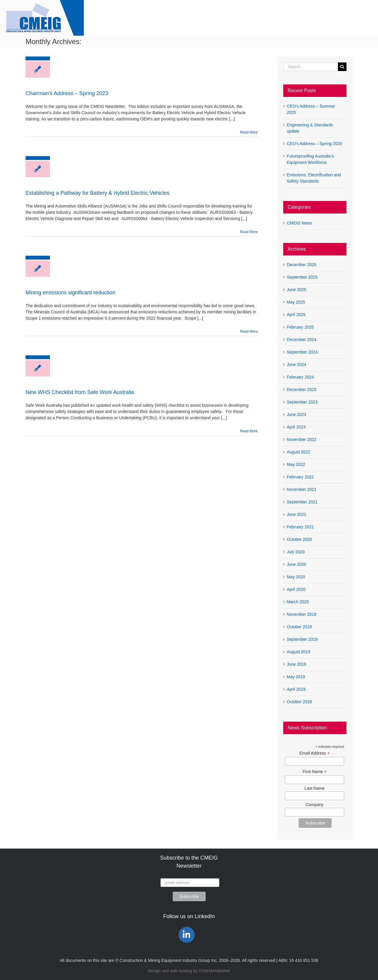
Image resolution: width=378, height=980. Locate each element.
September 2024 (302, 352)
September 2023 (302, 402)
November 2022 (302, 439)
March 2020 (298, 602)
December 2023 (302, 390)
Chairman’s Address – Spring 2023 (67, 93)
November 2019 (302, 614)
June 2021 (296, 514)
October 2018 (299, 702)
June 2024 (296, 365)
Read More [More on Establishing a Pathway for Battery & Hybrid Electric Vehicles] (249, 232)
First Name (315, 772)
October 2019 (299, 627)
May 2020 (296, 577)
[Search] (342, 67)
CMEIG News (299, 223)
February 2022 (300, 477)
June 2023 (296, 414)
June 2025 (296, 290)
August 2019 (299, 652)
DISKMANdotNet (214, 971)
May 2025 (296, 302)
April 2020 (296, 589)
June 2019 (296, 664)
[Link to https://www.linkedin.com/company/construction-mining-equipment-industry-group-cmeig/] (187, 935)
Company (315, 805)
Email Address (315, 753)
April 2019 (296, 689)
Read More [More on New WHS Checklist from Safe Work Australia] (249, 431)
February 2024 (300, 377)
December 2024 (302, 340)
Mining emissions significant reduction (70, 293)
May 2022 (296, 464)
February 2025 (300, 327)
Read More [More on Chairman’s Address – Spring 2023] (249, 132)
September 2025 (302, 277)
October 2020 (299, 539)
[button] (360, 18)
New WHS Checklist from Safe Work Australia (80, 392)
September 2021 (302, 502)
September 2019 (302, 639)
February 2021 (300, 527)
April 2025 (296, 315)
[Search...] (311, 67)
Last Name (315, 788)
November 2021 (302, 489)
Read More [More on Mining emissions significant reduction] (249, 332)
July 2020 (296, 552)
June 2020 (296, 564)
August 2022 (299, 452)
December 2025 (302, 265)
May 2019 (296, 677)
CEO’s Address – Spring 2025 (314, 144)
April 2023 (296, 427)
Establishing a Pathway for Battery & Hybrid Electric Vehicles (97, 193)
